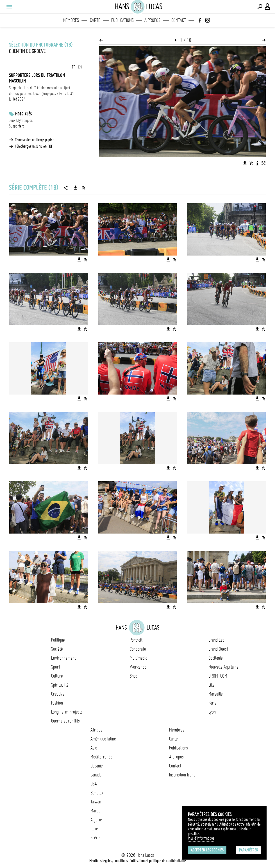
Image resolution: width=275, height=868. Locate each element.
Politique (58, 640)
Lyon (212, 712)
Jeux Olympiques (21, 120)
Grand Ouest (218, 649)
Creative (58, 694)
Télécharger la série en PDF (34, 146)
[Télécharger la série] (76, 188)
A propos (152, 20)
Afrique (96, 730)
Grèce (95, 838)
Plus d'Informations (201, 838)
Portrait (136, 640)
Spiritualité (60, 685)
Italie (94, 829)
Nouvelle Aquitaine (223, 667)
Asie (94, 748)
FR (74, 67)
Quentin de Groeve (27, 51)
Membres (71, 20)
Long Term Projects (67, 712)
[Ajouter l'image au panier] (251, 163)
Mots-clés (23, 114)
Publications (122, 20)
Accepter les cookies (207, 850)
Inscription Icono (182, 775)
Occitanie (216, 658)
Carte (95, 20)
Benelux (97, 793)
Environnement (63, 658)
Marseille (216, 694)
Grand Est (216, 640)
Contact (179, 20)
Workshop (138, 667)
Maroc (95, 811)
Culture (57, 676)
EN (80, 67)
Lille (212, 685)
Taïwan (96, 802)
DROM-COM (218, 676)
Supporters (17, 126)
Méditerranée (101, 757)
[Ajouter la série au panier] (83, 188)
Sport (56, 667)
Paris (212, 703)
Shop (134, 676)
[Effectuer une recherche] (260, 7)
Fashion (57, 703)
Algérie (96, 820)
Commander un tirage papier (34, 140)
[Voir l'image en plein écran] (263, 163)
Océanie (97, 766)
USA (94, 784)
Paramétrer (249, 850)
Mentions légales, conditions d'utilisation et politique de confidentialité (138, 861)
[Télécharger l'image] (245, 163)
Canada (96, 775)
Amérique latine (103, 739)
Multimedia (138, 658)
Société (57, 649)
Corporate (138, 649)
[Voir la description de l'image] (257, 163)
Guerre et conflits (65, 721)
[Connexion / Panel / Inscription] (268, 7)
